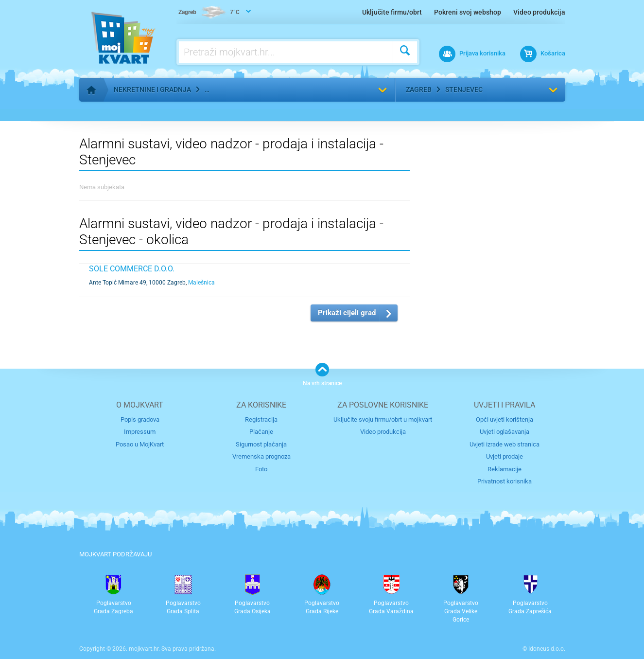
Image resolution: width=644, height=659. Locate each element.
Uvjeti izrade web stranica (505, 444)
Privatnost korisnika (505, 481)
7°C (209, 13)
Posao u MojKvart (140, 444)
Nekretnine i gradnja (152, 89)
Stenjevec (464, 89)
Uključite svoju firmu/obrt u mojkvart (383, 419)
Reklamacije (505, 469)
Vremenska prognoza (261, 456)
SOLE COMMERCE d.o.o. (132, 269)
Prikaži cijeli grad (347, 313)
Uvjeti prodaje (505, 456)
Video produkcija (539, 12)
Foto (261, 469)
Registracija (261, 419)
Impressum (140, 432)
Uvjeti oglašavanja (505, 432)
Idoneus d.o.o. (547, 649)
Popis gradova (140, 419)
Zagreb (419, 89)
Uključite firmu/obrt (392, 12)
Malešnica (201, 283)
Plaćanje (261, 432)
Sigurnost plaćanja (261, 444)
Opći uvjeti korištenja (505, 419)
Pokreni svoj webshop (468, 12)
